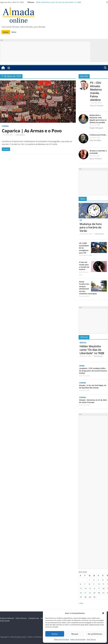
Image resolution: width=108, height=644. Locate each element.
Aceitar (55, 634)
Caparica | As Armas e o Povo (32, 131)
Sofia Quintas (21, 135)
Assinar (6, 32)
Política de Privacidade (62, 639)
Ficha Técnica (91, 639)
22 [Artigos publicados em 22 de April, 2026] (90, 593)
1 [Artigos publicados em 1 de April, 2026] (89, 580)
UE (81, 220)
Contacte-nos (34, 618)
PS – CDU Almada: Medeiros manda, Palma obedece (96, 91)
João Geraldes (95, 140)
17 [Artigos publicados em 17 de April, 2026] (99, 588)
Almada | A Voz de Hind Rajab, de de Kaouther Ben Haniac (93, 387)
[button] (103, 613)
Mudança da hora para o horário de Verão (91, 227)
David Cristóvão (97, 106)
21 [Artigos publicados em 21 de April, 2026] (85, 593)
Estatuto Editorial (7, 618)
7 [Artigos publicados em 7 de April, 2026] (85, 584)
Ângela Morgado (96, 128)
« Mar (81, 603)
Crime (82, 366)
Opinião (84, 76)
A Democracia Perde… (98, 135)
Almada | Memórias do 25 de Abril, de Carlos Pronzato (93, 401)
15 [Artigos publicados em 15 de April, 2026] (90, 588)
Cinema (5, 126)
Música (83, 343)
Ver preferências (95, 634)
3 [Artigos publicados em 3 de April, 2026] (98, 580)
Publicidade (5, 621)
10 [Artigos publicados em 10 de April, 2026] (99, 584)
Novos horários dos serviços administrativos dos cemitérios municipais (88, 288)
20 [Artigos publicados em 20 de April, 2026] (81, 593)
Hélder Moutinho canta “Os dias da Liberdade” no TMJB (58, 2)
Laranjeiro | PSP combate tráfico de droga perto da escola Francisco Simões (93, 371)
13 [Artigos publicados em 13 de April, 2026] (81, 588)
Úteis (83, 199)
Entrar (14, 32)
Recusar (75, 634)
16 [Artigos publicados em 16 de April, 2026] (94, 588)
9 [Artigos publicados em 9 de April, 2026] (94, 584)
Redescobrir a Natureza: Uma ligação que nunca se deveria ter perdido (98, 119)
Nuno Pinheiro (96, 159)
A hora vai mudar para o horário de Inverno (84, 266)
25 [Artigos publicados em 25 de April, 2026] (103, 593)
